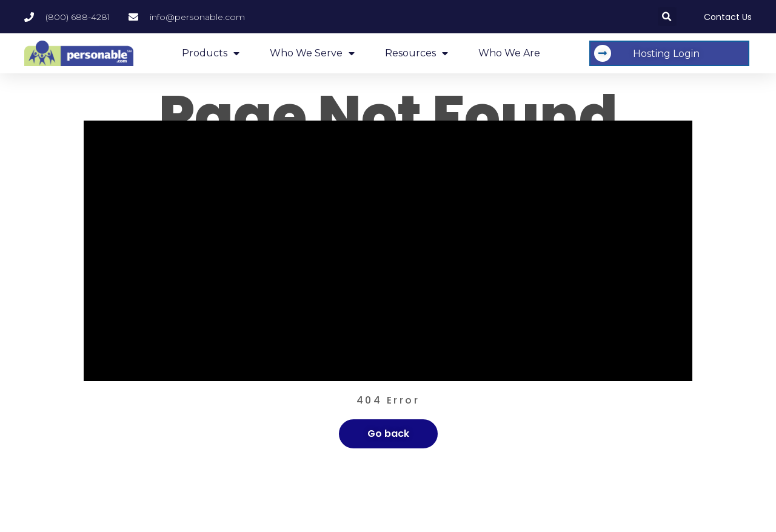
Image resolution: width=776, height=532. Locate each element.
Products (211, 53)
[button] (667, 17)
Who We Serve (312, 53)
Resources (416, 53)
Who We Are (509, 53)
